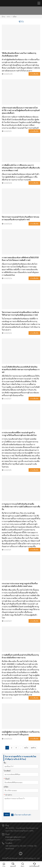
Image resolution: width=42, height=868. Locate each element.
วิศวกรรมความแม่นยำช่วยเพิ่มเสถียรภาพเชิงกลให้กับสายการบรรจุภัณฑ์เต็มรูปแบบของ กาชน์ (20, 314)
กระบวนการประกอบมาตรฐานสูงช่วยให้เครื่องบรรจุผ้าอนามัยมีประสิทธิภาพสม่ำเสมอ (20, 585)
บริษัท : (6, 787)
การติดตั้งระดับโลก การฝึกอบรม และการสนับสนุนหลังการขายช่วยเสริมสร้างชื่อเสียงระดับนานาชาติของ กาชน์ (21, 168)
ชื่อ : (5, 763)
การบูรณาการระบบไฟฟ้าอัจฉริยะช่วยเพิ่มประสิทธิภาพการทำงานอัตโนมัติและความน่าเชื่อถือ (21, 507)
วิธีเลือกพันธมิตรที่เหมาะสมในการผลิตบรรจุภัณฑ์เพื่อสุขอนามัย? (19, 55)
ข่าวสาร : (8, 795)
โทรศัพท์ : (7, 771)
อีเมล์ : (7, 779)
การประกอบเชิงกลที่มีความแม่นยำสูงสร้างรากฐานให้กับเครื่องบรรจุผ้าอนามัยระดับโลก (19, 434)
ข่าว (9, 17)
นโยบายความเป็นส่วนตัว (22, 815)
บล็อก (15, 17)
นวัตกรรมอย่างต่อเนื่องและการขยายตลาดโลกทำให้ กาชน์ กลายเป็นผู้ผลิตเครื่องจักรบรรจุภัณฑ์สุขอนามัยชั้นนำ (21, 110)
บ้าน (3, 17)
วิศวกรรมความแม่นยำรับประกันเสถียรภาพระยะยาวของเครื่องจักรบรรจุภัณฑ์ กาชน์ (21, 218)
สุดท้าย (33, 748)
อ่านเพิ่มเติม (34, 74)
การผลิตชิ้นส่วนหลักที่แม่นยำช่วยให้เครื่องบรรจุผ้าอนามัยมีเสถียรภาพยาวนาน (20, 656)
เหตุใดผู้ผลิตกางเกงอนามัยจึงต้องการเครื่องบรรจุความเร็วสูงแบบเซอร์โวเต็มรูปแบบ (21, 733)
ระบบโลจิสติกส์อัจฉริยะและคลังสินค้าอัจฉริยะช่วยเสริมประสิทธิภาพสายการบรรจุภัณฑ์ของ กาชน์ (21, 370)
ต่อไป (26, 748)
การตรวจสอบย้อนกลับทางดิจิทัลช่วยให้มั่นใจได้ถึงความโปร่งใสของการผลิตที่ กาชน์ (20, 259)
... (21, 748)
